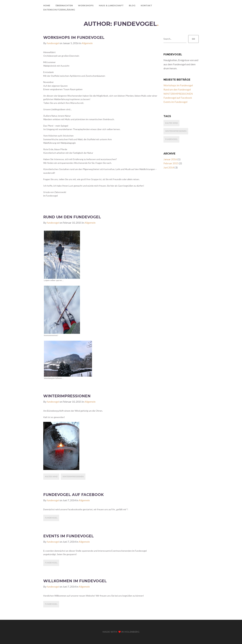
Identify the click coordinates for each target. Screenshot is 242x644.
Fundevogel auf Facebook (73, 495)
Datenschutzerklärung (59, 10)
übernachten (64, 5)
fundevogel (53, 43)
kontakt (146, 5)
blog (132, 5)
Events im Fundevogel (69, 536)
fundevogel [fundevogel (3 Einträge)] (171, 139)
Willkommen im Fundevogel (75, 581)
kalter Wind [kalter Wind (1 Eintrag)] (171, 123)
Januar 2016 (170, 159)
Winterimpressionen (73, 477)
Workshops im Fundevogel (74, 38)
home (47, 5)
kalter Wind (51, 477)
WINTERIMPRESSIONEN (67, 396)
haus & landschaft (111, 5)
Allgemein (87, 43)
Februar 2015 (171, 163)
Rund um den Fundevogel (72, 217)
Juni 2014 (169, 167)
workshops (86, 5)
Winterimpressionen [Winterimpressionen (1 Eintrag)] (176, 131)
